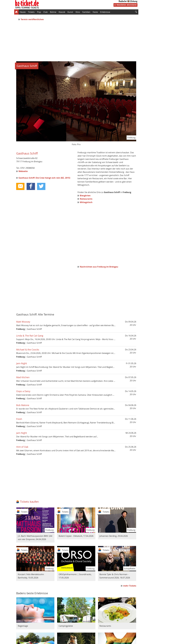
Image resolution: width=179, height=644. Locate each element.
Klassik (62, 12)
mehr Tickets (130, 586)
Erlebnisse (105, 12)
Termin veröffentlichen (32, 19)
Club (45, 12)
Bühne (53, 12)
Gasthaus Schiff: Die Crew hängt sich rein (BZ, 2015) (44, 178)
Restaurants (86, 199)
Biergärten (85, 196)
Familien (86, 12)
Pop (39, 12)
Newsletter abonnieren (127, 5)
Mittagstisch (86, 202)
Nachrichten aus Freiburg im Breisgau (99, 267)
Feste (95, 12)
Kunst (70, 12)
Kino (78, 12)
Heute (23, 12)
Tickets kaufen (29, 502)
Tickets (31, 12)
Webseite (23, 171)
